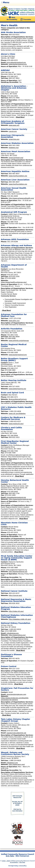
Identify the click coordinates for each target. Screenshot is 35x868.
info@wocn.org (12, 763)
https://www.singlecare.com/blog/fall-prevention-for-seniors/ (15, 699)
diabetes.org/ (14, 148)
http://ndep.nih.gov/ (16, 611)
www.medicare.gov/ (16, 424)
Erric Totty (10, 856)
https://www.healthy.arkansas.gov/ (14, 282)
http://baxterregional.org (18, 572)
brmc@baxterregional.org (16, 62)
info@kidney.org (13, 633)
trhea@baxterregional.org (16, 497)
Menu (5, 2)
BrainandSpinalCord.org (18, 399)
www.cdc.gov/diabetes (17, 414)
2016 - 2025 (6, 861)
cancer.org (13, 131)
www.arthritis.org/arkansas (19, 341)
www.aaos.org (14, 125)
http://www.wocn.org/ (17, 764)
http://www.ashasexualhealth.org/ (21, 198)
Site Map (22, 862)
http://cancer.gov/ (15, 595)
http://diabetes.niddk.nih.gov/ (20, 619)
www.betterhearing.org (17, 389)
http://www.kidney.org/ (17, 635)
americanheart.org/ (16, 158)
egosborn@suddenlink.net (16, 733)
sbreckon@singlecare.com (16, 694)
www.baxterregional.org (18, 64)
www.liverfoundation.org (18, 176)
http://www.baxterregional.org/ (20, 499)
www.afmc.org (14, 321)
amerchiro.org (14, 139)
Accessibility (14, 862)
